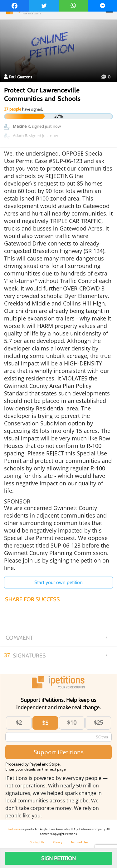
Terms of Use (79, 842)
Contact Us (37, 842)
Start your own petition (58, 582)
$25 (98, 722)
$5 (45, 723)
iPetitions (14, 829)
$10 (72, 722)
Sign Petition (58, 858)
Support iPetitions (59, 752)
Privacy (58, 842)
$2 (19, 722)
